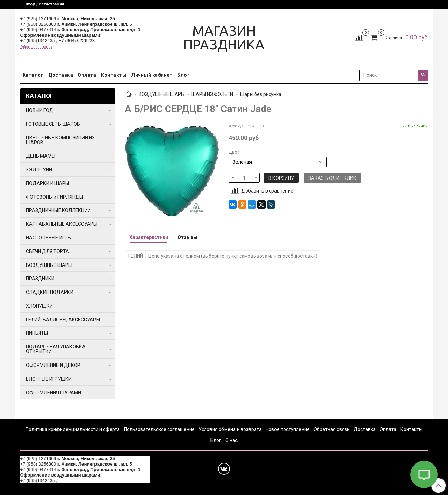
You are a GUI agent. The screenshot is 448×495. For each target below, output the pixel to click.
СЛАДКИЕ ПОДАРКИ (50, 292)
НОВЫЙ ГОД (40, 110)
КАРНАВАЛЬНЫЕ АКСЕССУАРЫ (62, 224)
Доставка (61, 75)
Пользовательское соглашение (159, 429)
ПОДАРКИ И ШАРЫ (48, 183)
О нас (231, 440)
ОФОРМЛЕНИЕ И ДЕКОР (53, 365)
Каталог (33, 75)
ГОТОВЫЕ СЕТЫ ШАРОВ (53, 124)
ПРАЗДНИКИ (40, 279)
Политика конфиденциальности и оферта (73, 429)
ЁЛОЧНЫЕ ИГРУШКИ (49, 379)
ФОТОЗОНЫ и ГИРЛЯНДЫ (55, 197)
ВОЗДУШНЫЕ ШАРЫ (162, 94)
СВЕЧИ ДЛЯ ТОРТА (48, 251)
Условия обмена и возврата (230, 429)
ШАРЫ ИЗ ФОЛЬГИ (212, 94)
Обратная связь (332, 429)
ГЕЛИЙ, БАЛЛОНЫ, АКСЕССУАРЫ (63, 320)
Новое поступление (288, 429)
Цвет (234, 152)
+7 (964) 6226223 (77, 41)
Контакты (114, 75)
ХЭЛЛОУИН (39, 170)
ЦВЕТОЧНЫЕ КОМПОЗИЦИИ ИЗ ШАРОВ (60, 140)
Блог (183, 75)
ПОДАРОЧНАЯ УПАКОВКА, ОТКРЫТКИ (56, 349)
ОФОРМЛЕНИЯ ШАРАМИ (54, 393)
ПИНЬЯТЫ (37, 333)
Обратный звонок (36, 47)
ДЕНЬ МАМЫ (41, 156)
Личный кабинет (152, 75)
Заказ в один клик (332, 178)
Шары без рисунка (261, 94)
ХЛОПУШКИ (39, 306)
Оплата (87, 75)
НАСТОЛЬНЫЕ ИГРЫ (49, 238)
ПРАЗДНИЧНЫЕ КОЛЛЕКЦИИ (58, 210)
